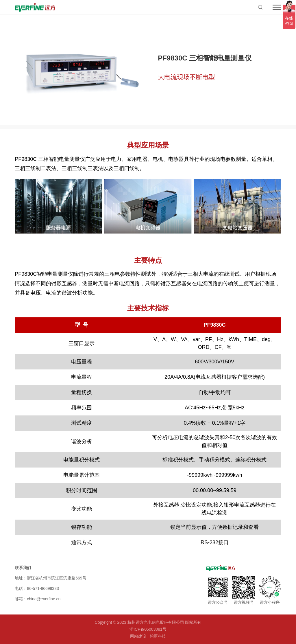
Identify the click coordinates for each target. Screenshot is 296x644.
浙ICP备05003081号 (148, 629)
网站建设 (138, 636)
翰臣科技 (158, 636)
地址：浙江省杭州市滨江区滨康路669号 (50, 578)
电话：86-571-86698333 (37, 588)
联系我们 (23, 568)
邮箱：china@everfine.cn (38, 599)
